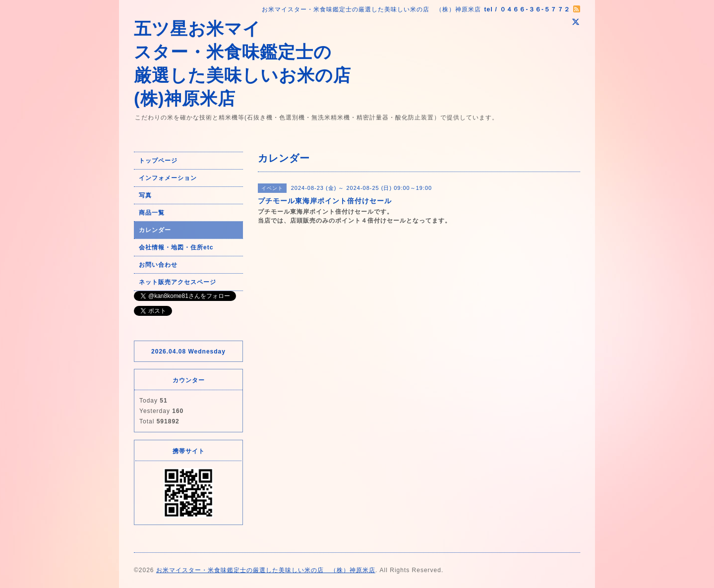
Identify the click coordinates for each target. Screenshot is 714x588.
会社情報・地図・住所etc (176, 247)
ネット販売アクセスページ (178, 282)
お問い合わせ (158, 265)
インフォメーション (168, 178)
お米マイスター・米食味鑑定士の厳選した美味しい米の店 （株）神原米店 (266, 570)
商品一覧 (152, 213)
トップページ (158, 161)
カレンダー (155, 230)
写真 (145, 195)
